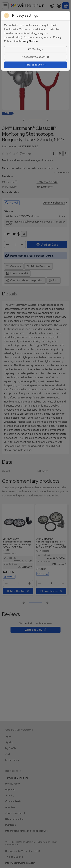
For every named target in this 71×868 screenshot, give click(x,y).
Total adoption (35, 65)
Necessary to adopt (35, 57)
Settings (35, 49)
